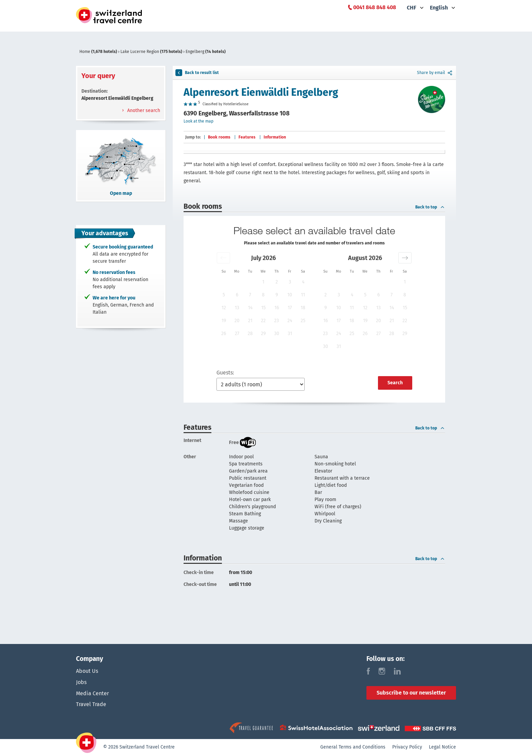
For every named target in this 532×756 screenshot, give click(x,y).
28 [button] (250, 334)
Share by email (435, 73)
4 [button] (303, 282)
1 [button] (263, 282)
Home (99, 52)
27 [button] (237, 334)
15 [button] (263, 308)
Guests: (225, 373)
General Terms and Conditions (353, 748)
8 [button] (263, 295)
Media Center (92, 694)
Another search (143, 110)
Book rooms (219, 137)
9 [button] (277, 295)
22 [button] (263, 321)
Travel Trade (91, 706)
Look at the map (198, 121)
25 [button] (303, 321)
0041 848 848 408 (375, 7)
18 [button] (303, 308)
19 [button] (224, 321)
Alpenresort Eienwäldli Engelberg (261, 92)
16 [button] (277, 308)
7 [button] (250, 295)
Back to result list (197, 73)
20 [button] (237, 321)
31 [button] (290, 334)
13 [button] (237, 308)
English (439, 8)
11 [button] (303, 295)
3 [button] (290, 282)
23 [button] (277, 321)
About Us (87, 671)
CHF (412, 8)
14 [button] (250, 308)
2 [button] (277, 282)
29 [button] (263, 334)
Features (247, 137)
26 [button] (224, 334)
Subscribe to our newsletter (411, 693)
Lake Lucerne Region (152, 52)
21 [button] (250, 321)
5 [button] (224, 295)
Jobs (81, 683)
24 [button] (290, 321)
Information (275, 137)
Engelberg (206, 52)
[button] (223, 258)
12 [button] (224, 308)
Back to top (430, 207)
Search (395, 383)
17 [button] (290, 308)
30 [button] (277, 334)
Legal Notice (442, 748)
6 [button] (237, 295)
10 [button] (290, 295)
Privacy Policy (407, 748)
